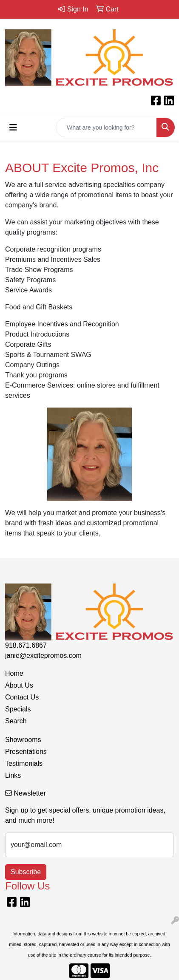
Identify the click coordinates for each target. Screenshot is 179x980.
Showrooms (23, 740)
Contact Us (22, 697)
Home (14, 673)
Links (13, 775)
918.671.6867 (26, 645)
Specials (18, 709)
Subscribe (26, 872)
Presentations (26, 752)
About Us (19, 685)
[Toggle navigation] (13, 127)
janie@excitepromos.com (43, 656)
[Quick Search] (106, 127)
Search (16, 721)
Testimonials (24, 763)
